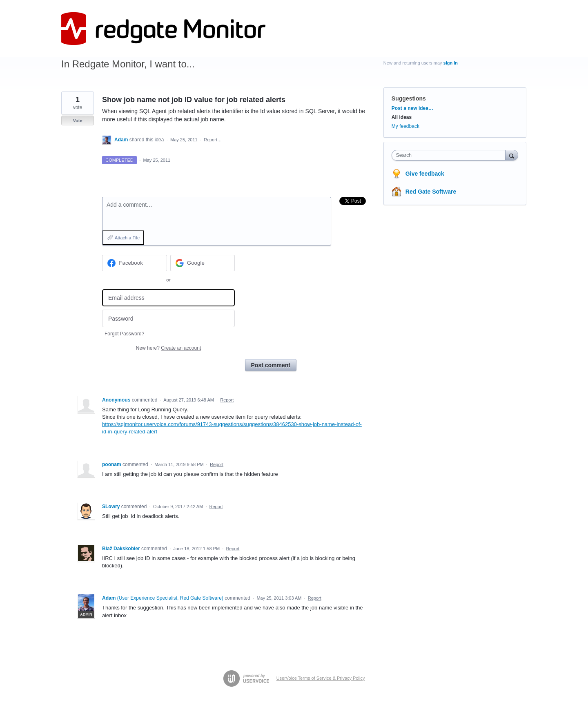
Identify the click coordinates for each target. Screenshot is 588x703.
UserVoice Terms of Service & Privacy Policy (321, 678)
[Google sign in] (203, 263)
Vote (77, 121)
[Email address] (168, 298)
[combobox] (451, 155)
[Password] (168, 318)
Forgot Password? (124, 334)
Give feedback (425, 174)
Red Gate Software (431, 192)
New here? (168, 348)
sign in (451, 63)
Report (227, 400)
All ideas (402, 117)
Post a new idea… (412, 108)
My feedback (405, 126)
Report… (213, 140)
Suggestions (409, 98)
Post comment (271, 365)
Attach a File (127, 238)
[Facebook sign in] (135, 263)
